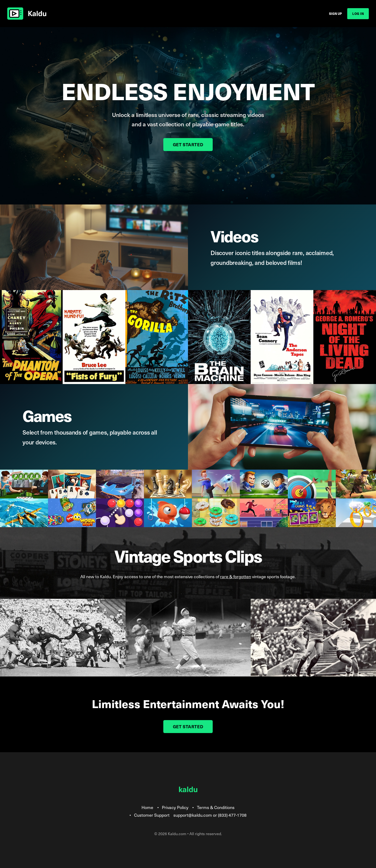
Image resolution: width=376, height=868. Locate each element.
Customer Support (152, 815)
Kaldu (27, 14)
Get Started (188, 144)
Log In (358, 14)
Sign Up (335, 14)
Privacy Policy (175, 807)
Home (147, 807)
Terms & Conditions (216, 807)
